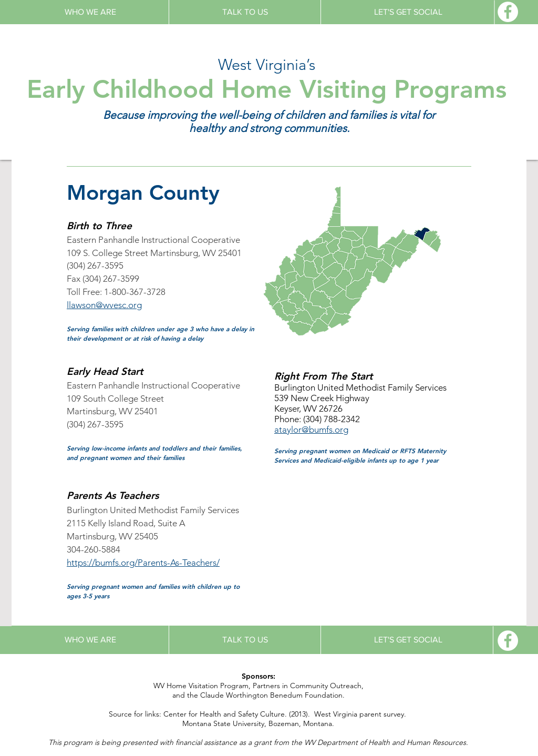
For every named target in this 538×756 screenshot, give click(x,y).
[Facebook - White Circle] (508, 12)
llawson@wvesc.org (104, 305)
